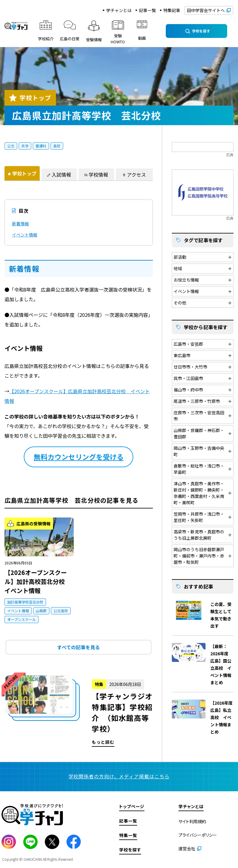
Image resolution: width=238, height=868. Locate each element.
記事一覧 (147, 10)
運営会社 (187, 848)
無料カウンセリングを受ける (79, 457)
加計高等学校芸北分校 (25, 602)
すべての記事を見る (79, 647)
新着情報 (20, 224)
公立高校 (61, 611)
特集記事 (172, 10)
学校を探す (130, 850)
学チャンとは (119, 10)
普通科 (41, 146)
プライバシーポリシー (198, 835)
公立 (11, 146)
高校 (57, 146)
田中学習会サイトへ (206, 10)
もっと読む (79, 711)
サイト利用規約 (192, 821)
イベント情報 (25, 235)
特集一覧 (128, 835)
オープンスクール (22, 619)
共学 (25, 146)
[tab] (22, 173)
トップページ (132, 806)
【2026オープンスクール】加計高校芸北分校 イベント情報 (38, 581)
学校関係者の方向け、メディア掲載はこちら (119, 776)
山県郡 (41, 611)
